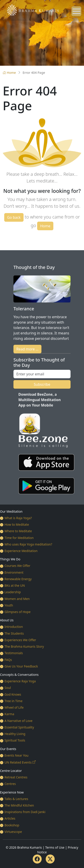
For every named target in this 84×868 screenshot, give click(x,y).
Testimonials (14, 653)
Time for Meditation (19, 538)
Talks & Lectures (16, 799)
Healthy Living (15, 734)
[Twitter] (50, 859)
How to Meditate (17, 524)
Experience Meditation (21, 551)
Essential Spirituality (19, 727)
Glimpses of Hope (17, 612)
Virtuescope (13, 832)
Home (9, 73)
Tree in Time (13, 701)
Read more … (27, 349)
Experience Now (12, 792)
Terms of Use (55, 847)
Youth (9, 605)
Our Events (8, 749)
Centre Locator (11, 771)
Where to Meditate (18, 531)
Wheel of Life (14, 707)
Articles (10, 818)
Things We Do (10, 559)
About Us (7, 620)
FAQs (8, 660)
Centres (10, 784)
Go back (14, 217)
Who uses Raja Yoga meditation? (28, 544)
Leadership (13, 592)
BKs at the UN (15, 585)
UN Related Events (18, 762)
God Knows (13, 694)
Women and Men (17, 599)
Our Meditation (11, 511)
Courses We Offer (17, 566)
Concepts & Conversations (19, 675)
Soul (8, 688)
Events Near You (16, 755)
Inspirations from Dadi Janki (25, 812)
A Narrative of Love (18, 721)
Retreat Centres (16, 777)
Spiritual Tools (15, 740)
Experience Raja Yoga (20, 681)
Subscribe (42, 384)
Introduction (14, 627)
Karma (9, 714)
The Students (14, 633)
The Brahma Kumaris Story (24, 646)
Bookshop (12, 825)
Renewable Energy (18, 579)
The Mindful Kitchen (19, 805)
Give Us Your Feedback (21, 666)
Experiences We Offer (20, 640)
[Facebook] (37, 859)
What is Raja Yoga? (18, 518)
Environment (14, 572)
